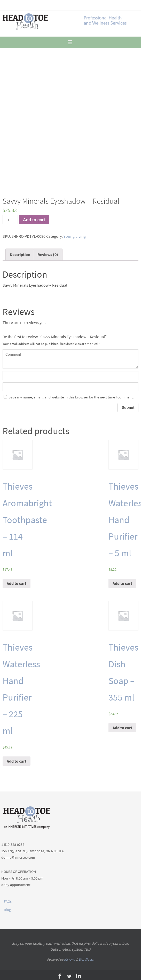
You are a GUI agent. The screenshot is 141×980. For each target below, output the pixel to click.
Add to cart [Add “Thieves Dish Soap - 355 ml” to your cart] (122, 728)
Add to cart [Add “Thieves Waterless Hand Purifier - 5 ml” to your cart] (122, 583)
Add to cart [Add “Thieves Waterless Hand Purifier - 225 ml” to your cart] (17, 761)
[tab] (20, 255)
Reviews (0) (48, 254)
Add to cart (34, 220)
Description (20, 254)
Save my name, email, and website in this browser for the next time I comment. (71, 397)
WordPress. (87, 960)
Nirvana (70, 960)
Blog (7, 910)
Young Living (75, 236)
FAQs (8, 901)
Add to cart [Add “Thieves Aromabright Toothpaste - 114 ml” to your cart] (17, 583)
